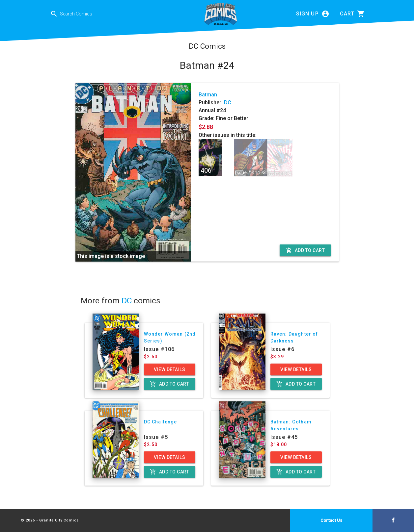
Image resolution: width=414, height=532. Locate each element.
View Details (169, 369)
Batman (208, 95)
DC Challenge (161, 422)
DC (228, 102)
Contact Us (331, 520)
